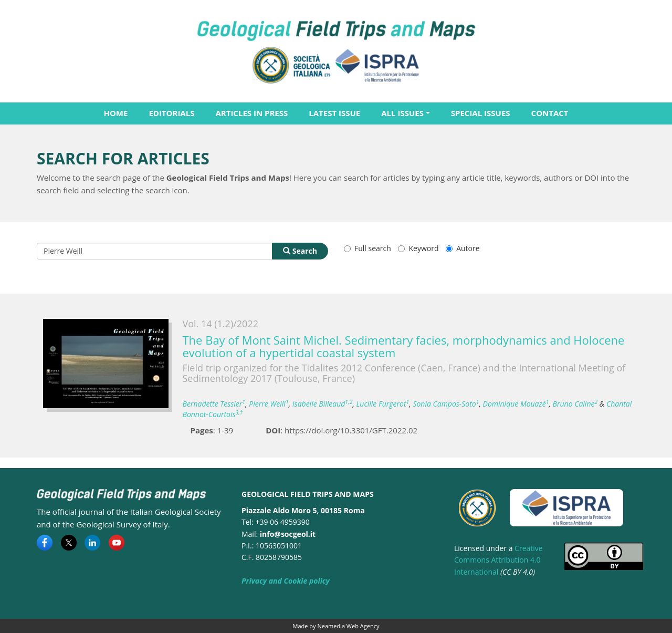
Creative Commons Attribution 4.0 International (498, 560)
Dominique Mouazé (516, 404)
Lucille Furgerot (383, 404)
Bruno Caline (575, 404)
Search (300, 251)
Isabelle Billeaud (323, 404)
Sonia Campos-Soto (446, 404)
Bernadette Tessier (214, 404)
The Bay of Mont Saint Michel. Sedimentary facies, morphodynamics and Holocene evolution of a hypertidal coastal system (404, 346)
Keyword (418, 248)
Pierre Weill (269, 404)
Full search (367, 248)
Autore (463, 248)
